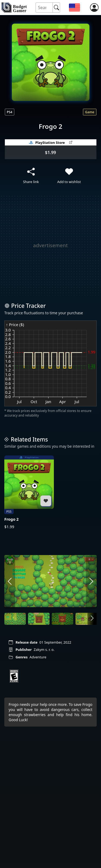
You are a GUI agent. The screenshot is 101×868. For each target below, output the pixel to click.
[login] (94, 8)
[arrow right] (91, 582)
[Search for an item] (44, 8)
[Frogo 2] (29, 493)
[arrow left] (10, 582)
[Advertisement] (50, 245)
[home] (14, 8)
